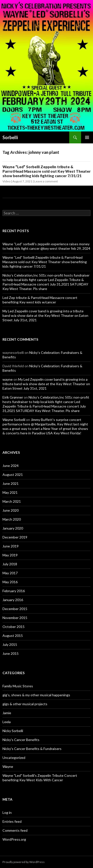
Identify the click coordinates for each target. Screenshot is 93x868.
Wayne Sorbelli (14, 420)
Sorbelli (10, 137)
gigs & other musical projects (25, 704)
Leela (7, 722)
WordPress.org (14, 839)
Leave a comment (46, 181)
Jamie (7, 713)
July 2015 (10, 644)
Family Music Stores (18, 686)
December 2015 (15, 609)
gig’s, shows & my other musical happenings (36, 695)
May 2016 (10, 582)
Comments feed (15, 830)
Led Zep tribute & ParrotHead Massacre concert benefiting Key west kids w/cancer (40, 300)
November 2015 (15, 618)
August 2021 (13, 475)
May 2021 (10, 492)
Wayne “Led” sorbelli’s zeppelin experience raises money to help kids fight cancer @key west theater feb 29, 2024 (46, 246)
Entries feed (12, 821)
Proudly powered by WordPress (24, 862)
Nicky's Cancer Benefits (21, 740)
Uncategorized (14, 758)
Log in (7, 812)
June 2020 (11, 510)
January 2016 (13, 600)
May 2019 (10, 555)
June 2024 (11, 466)
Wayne (8, 766)
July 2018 (10, 564)
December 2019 (15, 537)
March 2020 (12, 519)
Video (6, 181)
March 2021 (12, 501)
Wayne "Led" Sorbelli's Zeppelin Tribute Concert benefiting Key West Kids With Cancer (40, 778)
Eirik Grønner (13, 397)
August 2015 (13, 636)
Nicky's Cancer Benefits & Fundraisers (32, 749)
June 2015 (11, 653)
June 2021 (11, 483)
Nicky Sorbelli (13, 731)
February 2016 (14, 591)
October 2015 (14, 627)
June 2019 (11, 546)
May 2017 (10, 573)
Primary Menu (87, 137)
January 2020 (13, 528)
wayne (8, 379)
